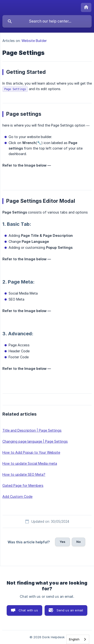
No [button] (78, 542)
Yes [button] (63, 542)
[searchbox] (47, 21)
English (74, 639)
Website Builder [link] (34, 41)
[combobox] (78, 639)
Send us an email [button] (70, 610)
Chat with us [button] (28, 610)
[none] (86, 7)
